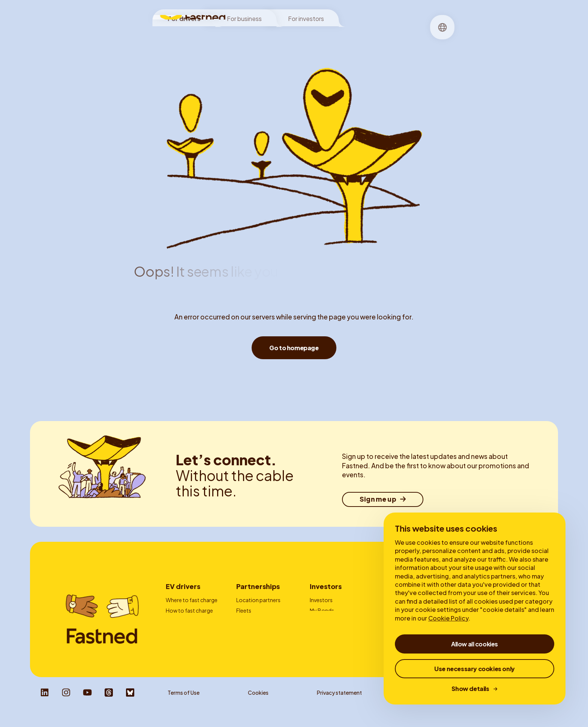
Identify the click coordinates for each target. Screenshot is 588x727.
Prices (173, 621)
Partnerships (258, 586)
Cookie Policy (448, 618)
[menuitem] (255, 36)
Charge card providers (264, 631)
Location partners (258, 600)
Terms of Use (184, 705)
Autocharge (181, 641)
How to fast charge (189, 610)
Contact (247, 641)
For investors (306, 16)
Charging (293, 35)
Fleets (244, 610)
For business (244, 16)
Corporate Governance (339, 631)
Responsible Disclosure (522, 705)
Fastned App (181, 631)
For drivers (184, 16)
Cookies (258, 705)
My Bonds (322, 610)
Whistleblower (428, 705)
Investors (326, 586)
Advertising (250, 621)
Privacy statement (339, 705)
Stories (355, 35)
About (325, 35)
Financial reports (330, 621)
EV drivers (183, 586)
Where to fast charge (192, 600)
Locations (255, 35)
